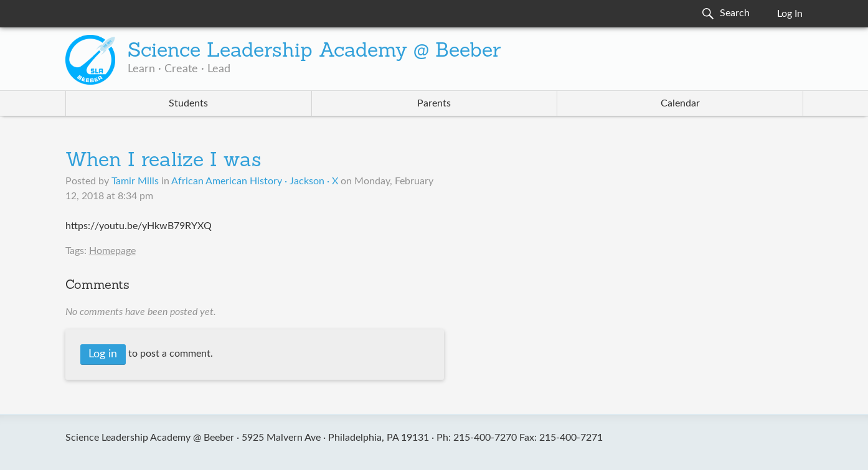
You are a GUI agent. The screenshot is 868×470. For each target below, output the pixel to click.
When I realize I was (163, 161)
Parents (434, 103)
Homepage (112, 251)
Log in (103, 354)
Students (188, 103)
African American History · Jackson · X (255, 181)
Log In (790, 14)
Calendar (680, 103)
